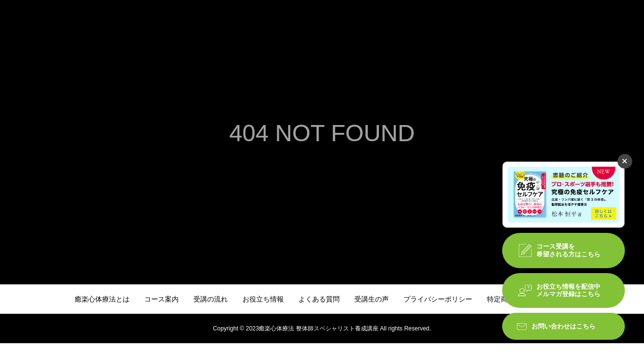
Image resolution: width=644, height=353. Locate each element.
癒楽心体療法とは (102, 299)
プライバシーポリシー (438, 299)
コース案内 (161, 299)
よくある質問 (319, 299)
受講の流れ (211, 299)
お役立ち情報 (263, 299)
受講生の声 (372, 299)
